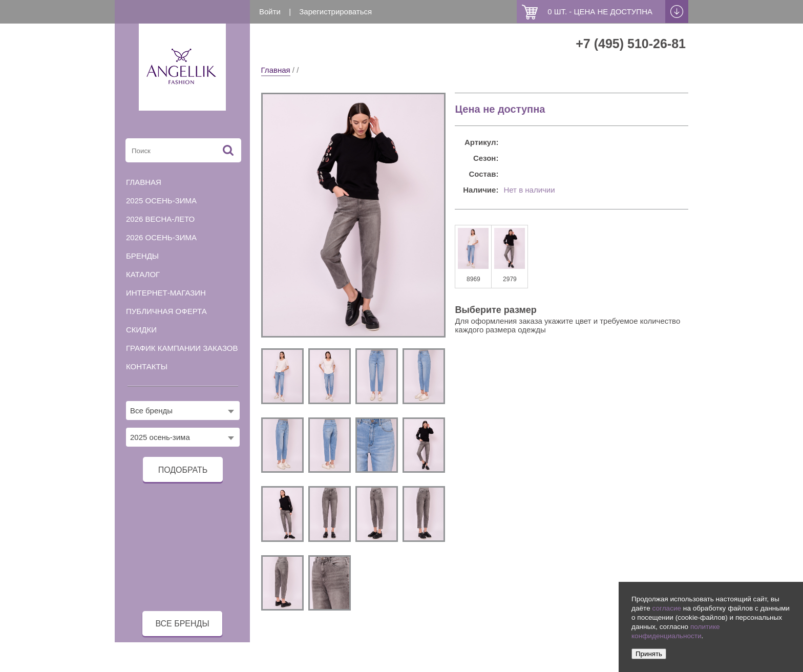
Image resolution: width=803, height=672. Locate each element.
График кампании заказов (182, 348)
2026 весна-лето (160, 219)
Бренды (142, 256)
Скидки (141, 330)
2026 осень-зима (161, 237)
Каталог (143, 274)
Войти (270, 12)
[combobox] (183, 411)
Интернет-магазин (166, 293)
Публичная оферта (166, 311)
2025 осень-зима (161, 201)
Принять (649, 654)
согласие (667, 608)
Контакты (147, 366)
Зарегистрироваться (335, 12)
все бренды (182, 624)
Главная (276, 70)
